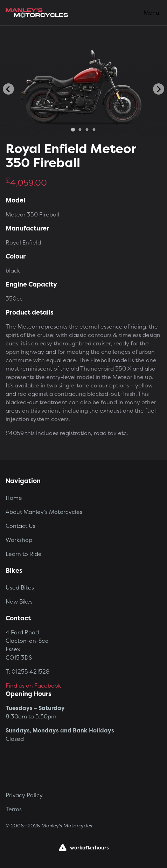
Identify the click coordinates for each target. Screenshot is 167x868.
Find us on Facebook (33, 686)
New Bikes (19, 601)
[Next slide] (159, 89)
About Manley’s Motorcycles (44, 512)
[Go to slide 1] (73, 130)
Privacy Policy (24, 795)
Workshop (19, 540)
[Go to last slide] (8, 89)
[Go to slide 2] (80, 130)
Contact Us (20, 526)
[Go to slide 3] (87, 130)
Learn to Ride (24, 554)
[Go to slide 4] (94, 130)
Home (14, 498)
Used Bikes (20, 587)
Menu (151, 13)
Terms (14, 809)
